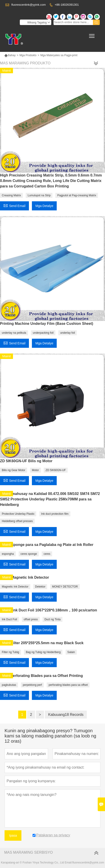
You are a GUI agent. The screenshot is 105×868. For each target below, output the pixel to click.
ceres (47, 554)
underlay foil (68, 333)
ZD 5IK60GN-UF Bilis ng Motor (26, 461)
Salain (71, 652)
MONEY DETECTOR (65, 587)
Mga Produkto (28, 55)
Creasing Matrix (11, 195)
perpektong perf (32, 685)
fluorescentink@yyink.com (29, 5)
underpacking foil (43, 333)
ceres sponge (29, 554)
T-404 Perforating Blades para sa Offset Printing (41, 676)
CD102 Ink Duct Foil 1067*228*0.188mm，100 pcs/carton (49, 610)
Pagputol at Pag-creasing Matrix (77, 195)
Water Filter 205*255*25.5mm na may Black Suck (42, 643)
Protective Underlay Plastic (18, 514)
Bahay (10, 55)
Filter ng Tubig (10, 652)
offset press (31, 619)
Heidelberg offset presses (17, 521)
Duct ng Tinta (52, 619)
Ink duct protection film (55, 514)
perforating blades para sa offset (68, 685)
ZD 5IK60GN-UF (56, 470)
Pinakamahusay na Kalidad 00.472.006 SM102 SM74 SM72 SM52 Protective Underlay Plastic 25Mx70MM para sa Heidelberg (50, 499)
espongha (8, 554)
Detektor (40, 587)
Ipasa (13, 835)
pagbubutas (9, 685)
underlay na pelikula (14, 333)
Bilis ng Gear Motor (14, 470)
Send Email (14, 205)
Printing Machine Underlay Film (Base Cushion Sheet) (47, 324)
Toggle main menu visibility (92, 34)
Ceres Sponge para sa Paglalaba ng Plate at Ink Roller (47, 545)
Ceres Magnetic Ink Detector (24, 577)
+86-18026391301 (67, 5)
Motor (35, 470)
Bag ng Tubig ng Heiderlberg (43, 652)
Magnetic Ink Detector (15, 587)
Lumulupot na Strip (39, 195)
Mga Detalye (44, 206)
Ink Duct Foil (9, 619)
